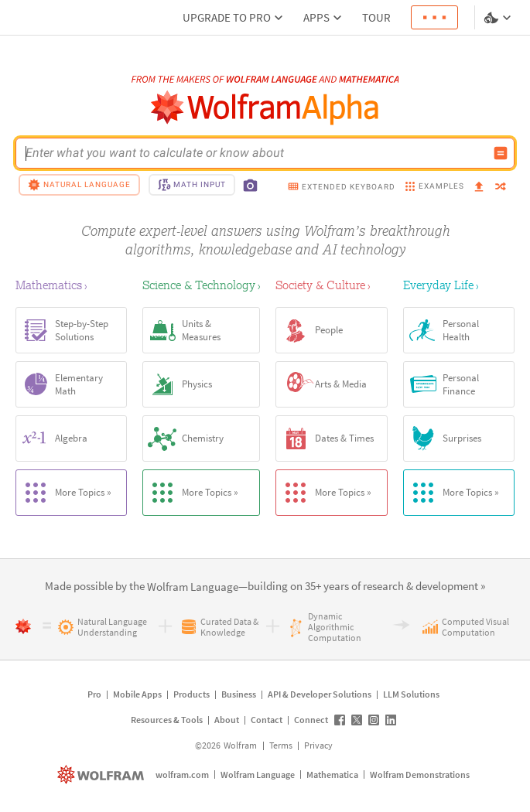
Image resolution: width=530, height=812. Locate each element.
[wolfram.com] (103, 774)
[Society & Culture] (331, 285)
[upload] (479, 187)
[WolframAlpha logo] (265, 108)
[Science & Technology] (201, 285)
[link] (193, 587)
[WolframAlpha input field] (255, 153)
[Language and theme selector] (499, 18)
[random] (501, 188)
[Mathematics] (71, 285)
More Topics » (64, 493)
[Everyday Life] (459, 285)
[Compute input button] (501, 153)
